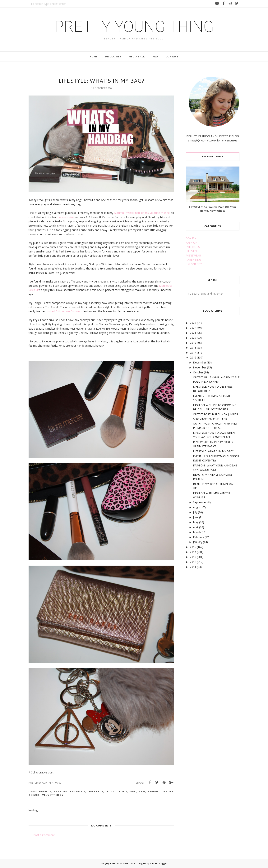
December (200, 362)
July (195, 512)
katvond (78, 791)
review (153, 791)
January (198, 542)
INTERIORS (193, 247)
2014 (193, 552)
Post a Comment (44, 835)
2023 (193, 323)
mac (133, 791)
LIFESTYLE (192, 251)
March (197, 532)
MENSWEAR (193, 255)
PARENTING (193, 260)
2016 (193, 357)
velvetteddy (53, 795)
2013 (193, 557)
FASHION (192, 243)
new (142, 791)
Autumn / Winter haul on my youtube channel (142, 213)
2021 (193, 333)
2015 (193, 547)
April (196, 527)
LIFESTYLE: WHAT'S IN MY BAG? (213, 451)
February (199, 537)
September (200, 502)
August (197, 507)
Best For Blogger (159, 863)
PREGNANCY (194, 264)
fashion (61, 791)
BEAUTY (191, 238)
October (198, 372)
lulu (123, 791)
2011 (193, 567)
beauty (45, 791)
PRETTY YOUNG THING (134, 27)
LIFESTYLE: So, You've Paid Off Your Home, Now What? (213, 209)
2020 (193, 338)
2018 (193, 347)
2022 (193, 328)
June (196, 517)
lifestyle (95, 791)
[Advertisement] (215, 603)
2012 (193, 562)
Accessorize (67, 217)
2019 (193, 343)
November (200, 367)
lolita (111, 791)
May (196, 522)
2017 (193, 352)
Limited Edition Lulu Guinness (63, 311)
